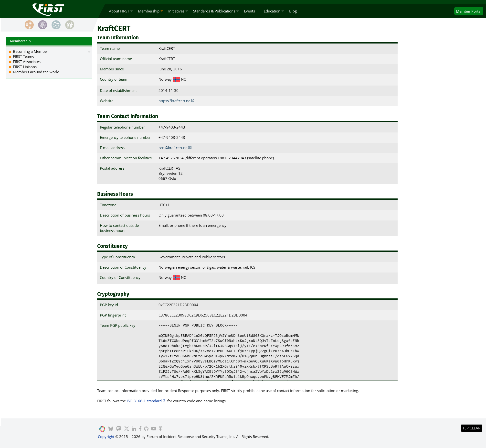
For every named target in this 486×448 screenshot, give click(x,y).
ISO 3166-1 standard (144, 401)
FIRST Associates (27, 62)
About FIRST (119, 11)
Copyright (106, 437)
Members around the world (36, 72)
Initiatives (176, 11)
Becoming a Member (31, 51)
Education (272, 11)
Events (249, 11)
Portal (469, 11)
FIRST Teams (23, 56)
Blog (293, 11)
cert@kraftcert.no (173, 148)
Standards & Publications (214, 11)
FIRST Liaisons (25, 67)
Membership (149, 11)
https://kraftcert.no (174, 101)
